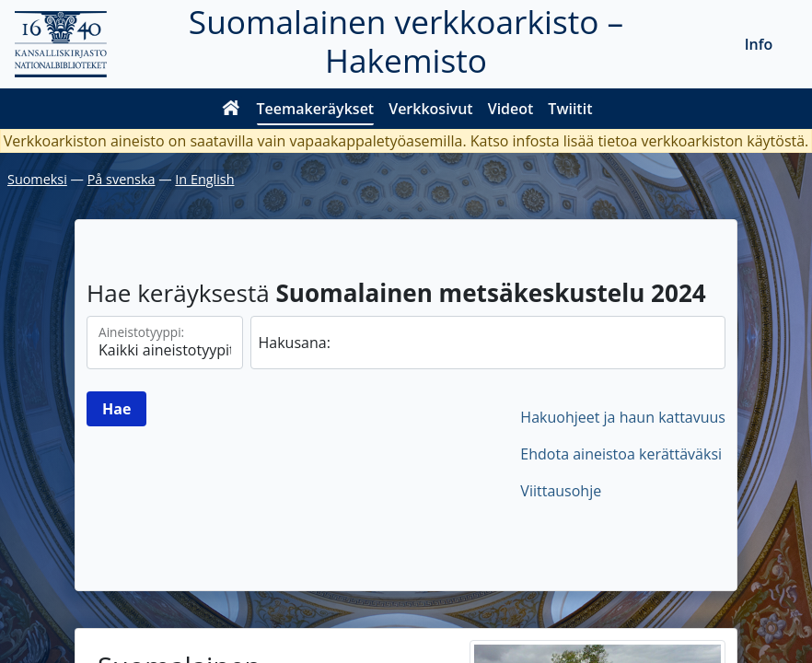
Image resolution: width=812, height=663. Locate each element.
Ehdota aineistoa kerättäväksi (621, 454)
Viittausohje (561, 491)
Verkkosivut (430, 109)
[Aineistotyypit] (165, 343)
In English (204, 179)
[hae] (488, 343)
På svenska (122, 179)
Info (759, 44)
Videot (511, 109)
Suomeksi (37, 179)
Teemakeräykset (316, 109)
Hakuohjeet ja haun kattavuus (623, 417)
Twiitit (570, 109)
